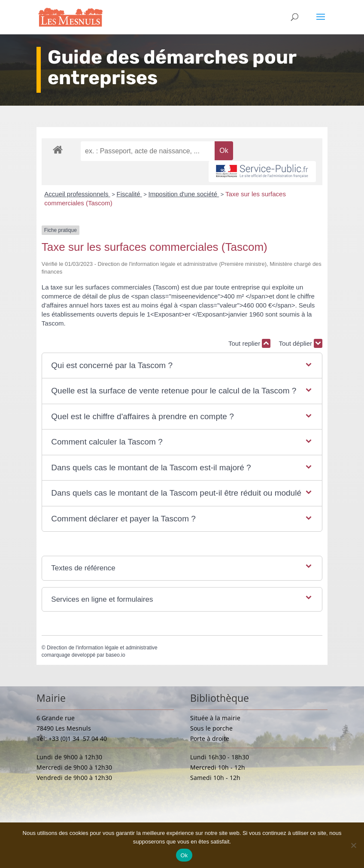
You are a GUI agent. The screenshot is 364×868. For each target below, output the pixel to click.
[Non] (353, 845)
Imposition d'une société (184, 194)
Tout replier (249, 343)
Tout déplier (300, 343)
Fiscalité (129, 194)
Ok (184, 855)
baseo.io (115, 655)
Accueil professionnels (77, 194)
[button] (182, 366)
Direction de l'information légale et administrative (102, 648)
